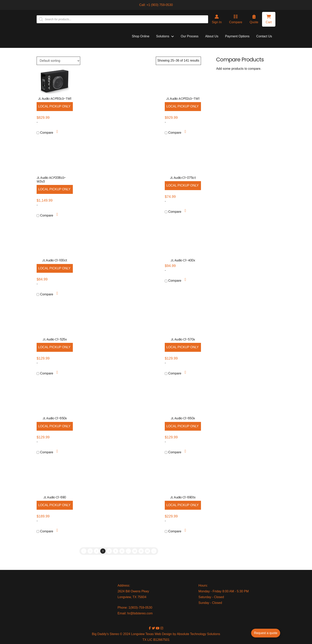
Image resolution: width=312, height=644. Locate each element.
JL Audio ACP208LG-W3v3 (51, 180)
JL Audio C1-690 (55, 497)
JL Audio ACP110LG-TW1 (55, 99)
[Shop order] (58, 61)
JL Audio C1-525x (55, 339)
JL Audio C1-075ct (183, 178)
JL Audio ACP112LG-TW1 (183, 99)
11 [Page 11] (141, 551)
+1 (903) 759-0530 (160, 5)
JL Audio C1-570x (183, 339)
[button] (269, 19)
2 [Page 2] (97, 551)
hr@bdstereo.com (140, 613)
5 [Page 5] (116, 551)
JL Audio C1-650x (55, 418)
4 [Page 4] (109, 551)
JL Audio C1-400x (183, 260)
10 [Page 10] (135, 551)
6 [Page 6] (122, 551)
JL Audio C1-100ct (55, 260)
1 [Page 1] (90, 551)
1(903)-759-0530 (140, 608)
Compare (45, 133)
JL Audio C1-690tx (183, 497)
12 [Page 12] (147, 551)
